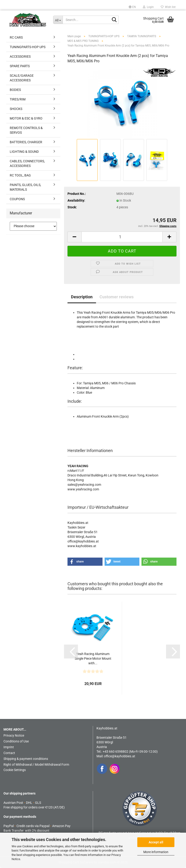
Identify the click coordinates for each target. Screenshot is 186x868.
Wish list (168, 7)
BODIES (15, 90)
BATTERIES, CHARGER (26, 142)
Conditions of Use (16, 741)
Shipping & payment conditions (26, 759)
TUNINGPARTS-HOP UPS (28, 47)
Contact (9, 753)
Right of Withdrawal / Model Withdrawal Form (36, 765)
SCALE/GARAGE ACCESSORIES (22, 78)
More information (156, 852)
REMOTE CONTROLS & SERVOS (26, 130)
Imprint (9, 747)
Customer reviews (117, 297)
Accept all (156, 842)
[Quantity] (122, 237)
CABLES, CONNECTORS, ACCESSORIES (27, 163)
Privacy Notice (14, 735)
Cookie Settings (15, 770)
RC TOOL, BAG (20, 175)
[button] (132, 7)
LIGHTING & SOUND (24, 152)
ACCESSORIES (20, 57)
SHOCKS (16, 109)
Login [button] (148, 7)
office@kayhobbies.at (120, 756)
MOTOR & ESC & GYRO (26, 118)
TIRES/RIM (18, 99)
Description (82, 297)
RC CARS (16, 37)
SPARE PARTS (20, 66)
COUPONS (17, 199)
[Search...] (58, 20)
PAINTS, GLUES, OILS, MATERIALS (25, 187)
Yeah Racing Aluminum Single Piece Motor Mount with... (93, 658)
